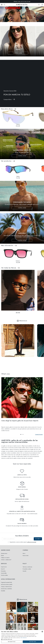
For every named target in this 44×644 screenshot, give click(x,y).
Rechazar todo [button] (12, 642)
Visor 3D (3, 569)
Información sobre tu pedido (7, 585)
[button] (21, 20)
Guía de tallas (4, 573)
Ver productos (6, 161)
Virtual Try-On (4, 567)
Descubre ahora (7, 109)
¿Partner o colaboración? (6, 560)
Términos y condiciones (27, 567)
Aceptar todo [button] (33, 642)
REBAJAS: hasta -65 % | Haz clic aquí (22, 1)
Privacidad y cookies (27, 569)
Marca (24, 553)
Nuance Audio (26, 556)
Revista (2, 556)
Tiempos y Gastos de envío (6, 587)
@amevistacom (22, 321)
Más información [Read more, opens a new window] (24, 638)
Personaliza (3, 571)
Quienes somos (4, 553)
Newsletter (3, 591)
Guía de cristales (4, 575)
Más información (7, 245)
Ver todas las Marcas (9, 268)
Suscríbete (38, 539)
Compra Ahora (18, 53)
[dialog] (22, 637)
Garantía (24, 571)
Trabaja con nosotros (5, 558)
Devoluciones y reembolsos (6, 589)
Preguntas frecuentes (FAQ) (6, 582)
